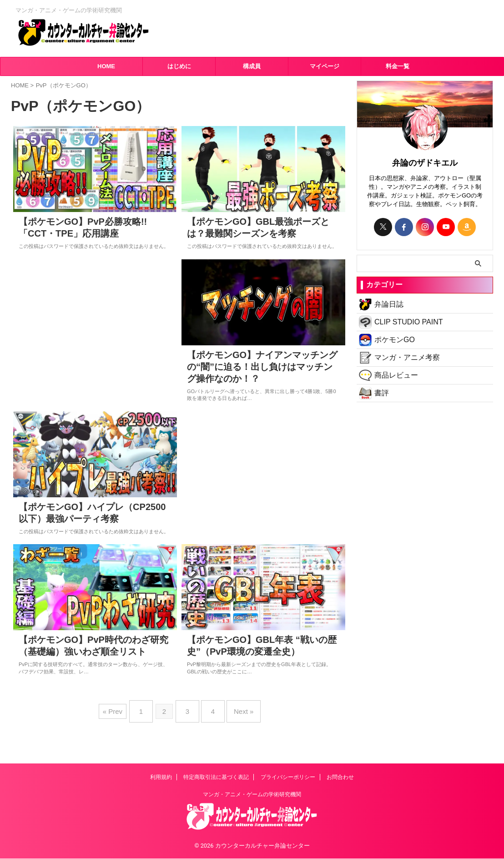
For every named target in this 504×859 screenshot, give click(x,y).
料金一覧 (398, 66)
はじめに (179, 66)
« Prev (122, 736)
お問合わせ (340, 778)
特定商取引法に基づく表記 (216, 778)
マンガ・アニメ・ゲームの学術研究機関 (252, 795)
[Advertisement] (95, 337)
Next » (237, 736)
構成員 (252, 66)
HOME (106, 66)
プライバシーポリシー (288, 778)
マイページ (325, 66)
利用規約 (161, 778)
